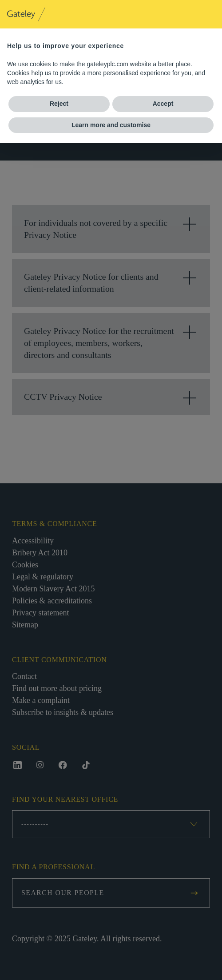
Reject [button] (59, 104)
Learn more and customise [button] (111, 125)
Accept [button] (163, 104)
